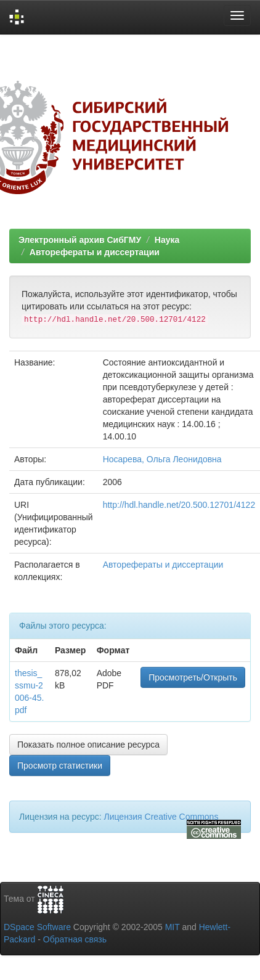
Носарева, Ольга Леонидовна (162, 459)
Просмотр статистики (60, 766)
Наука (167, 240)
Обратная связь (75, 939)
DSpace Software (37, 927)
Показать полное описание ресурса (88, 745)
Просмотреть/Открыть (193, 677)
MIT (173, 927)
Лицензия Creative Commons (161, 817)
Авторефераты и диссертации (95, 252)
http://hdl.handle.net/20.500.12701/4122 (179, 505)
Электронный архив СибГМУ (80, 240)
